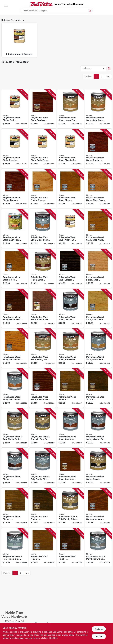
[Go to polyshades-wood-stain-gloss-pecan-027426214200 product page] (98, 189)
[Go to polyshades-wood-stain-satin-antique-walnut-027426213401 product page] (98, 229)
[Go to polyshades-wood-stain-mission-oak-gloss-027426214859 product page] (43, 388)
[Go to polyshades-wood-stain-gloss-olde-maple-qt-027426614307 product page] (15, 388)
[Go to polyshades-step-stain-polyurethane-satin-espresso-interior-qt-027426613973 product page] (98, 388)
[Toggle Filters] (110, 68)
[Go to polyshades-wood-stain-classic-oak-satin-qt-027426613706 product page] (70, 149)
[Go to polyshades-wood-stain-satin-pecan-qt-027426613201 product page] (43, 149)
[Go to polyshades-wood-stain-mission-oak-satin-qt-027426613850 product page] (43, 308)
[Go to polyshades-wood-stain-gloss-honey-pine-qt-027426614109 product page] (98, 348)
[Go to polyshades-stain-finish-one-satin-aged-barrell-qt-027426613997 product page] (43, 428)
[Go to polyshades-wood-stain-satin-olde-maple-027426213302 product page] (70, 348)
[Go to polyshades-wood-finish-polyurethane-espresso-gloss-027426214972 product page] (70, 548)
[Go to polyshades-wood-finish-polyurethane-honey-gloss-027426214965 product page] (43, 548)
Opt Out (99, 636)
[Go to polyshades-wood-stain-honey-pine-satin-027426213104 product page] (43, 348)
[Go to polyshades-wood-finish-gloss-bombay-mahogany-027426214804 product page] (15, 189)
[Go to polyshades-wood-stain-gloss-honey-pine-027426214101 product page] (98, 308)
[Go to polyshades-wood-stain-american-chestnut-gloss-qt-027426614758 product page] (70, 428)
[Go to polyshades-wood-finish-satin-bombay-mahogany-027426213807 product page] (43, 268)
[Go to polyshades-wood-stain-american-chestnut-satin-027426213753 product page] (70, 468)
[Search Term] (57, 11)
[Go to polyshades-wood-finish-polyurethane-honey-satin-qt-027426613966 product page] (70, 388)
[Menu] (6, 6)
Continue (99, 629)
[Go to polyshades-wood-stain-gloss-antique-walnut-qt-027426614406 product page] (15, 268)
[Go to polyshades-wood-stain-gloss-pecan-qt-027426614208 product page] (43, 229)
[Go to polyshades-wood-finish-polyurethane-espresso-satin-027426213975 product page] (43, 508)
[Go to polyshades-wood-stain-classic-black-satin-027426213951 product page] (98, 468)
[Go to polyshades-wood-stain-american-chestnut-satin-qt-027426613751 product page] (70, 229)
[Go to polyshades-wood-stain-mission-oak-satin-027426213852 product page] (15, 308)
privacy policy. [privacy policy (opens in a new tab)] (68, 635)
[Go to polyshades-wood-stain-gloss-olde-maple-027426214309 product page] (15, 348)
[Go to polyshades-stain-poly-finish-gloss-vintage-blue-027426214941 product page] (15, 548)
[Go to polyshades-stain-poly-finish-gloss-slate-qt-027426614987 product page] (43, 468)
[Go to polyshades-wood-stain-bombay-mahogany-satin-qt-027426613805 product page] (43, 109)
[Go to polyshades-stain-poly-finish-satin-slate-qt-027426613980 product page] (15, 428)
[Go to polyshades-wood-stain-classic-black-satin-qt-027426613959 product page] (15, 149)
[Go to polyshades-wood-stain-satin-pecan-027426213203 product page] (15, 229)
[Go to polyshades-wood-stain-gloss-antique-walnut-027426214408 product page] (70, 189)
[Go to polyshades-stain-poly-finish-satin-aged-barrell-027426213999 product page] (70, 508)
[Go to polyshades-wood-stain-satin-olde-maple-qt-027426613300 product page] (98, 109)
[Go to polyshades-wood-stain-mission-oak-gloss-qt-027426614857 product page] (98, 428)
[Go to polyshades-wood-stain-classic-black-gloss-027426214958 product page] (70, 268)
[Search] (90, 11)
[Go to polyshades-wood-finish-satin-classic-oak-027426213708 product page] (98, 268)
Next (108, 76)
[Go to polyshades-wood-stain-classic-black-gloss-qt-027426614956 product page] (70, 308)
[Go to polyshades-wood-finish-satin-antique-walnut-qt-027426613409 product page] (15, 109)
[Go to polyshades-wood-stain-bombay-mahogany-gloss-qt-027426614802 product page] (98, 149)
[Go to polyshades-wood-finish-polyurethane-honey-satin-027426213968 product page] (15, 508)
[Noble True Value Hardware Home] (41, 4)
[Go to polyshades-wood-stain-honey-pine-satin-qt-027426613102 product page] (70, 109)
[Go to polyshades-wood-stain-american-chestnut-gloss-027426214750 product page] (98, 508)
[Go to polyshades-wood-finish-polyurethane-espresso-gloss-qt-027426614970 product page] (15, 468)
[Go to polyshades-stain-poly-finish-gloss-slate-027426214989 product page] (98, 548)
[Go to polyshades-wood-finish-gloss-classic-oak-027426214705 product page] (43, 189)
